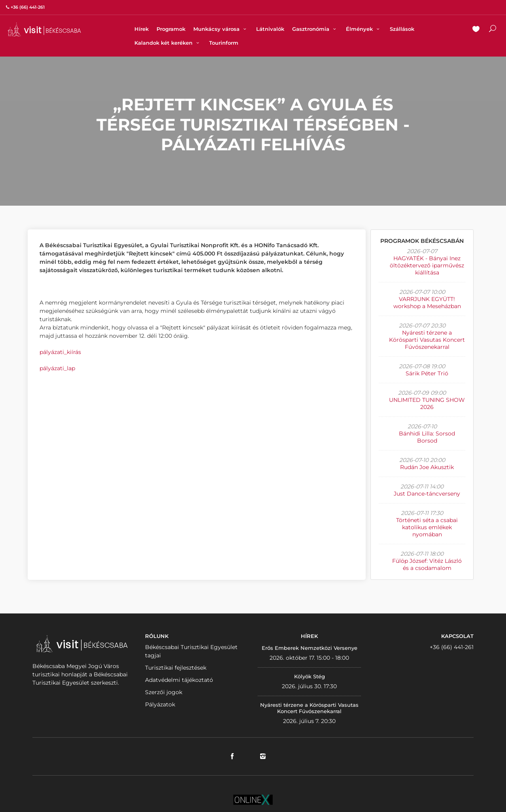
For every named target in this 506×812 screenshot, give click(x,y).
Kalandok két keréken (168, 43)
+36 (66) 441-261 (452, 647)
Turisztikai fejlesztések (176, 668)
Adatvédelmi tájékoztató (179, 680)
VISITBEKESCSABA (44, 29)
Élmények (364, 29)
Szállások (402, 29)
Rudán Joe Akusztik (427, 467)
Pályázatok (160, 704)
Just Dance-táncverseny (427, 494)
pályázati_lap (57, 368)
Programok (171, 29)
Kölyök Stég (310, 676)
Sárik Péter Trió (427, 373)
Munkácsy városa (221, 29)
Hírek (142, 29)
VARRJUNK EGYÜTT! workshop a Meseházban (427, 303)
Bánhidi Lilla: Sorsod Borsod (427, 437)
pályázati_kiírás (60, 352)
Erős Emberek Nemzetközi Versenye (310, 648)
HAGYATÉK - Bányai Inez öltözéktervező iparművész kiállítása (427, 265)
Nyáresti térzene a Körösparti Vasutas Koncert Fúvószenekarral (427, 340)
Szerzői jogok (164, 692)
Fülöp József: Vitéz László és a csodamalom (427, 564)
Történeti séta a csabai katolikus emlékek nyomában (427, 527)
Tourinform (224, 43)
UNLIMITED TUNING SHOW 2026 (427, 403)
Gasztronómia (315, 29)
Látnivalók (270, 29)
